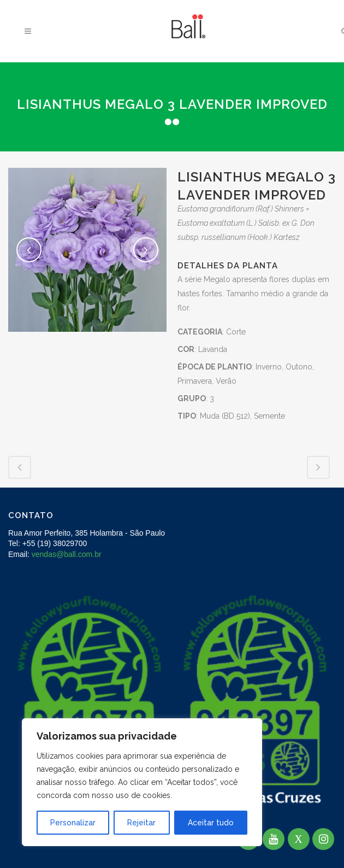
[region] (142, 782)
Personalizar (73, 823)
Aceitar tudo (211, 823)
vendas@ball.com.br (67, 554)
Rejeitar (141, 823)
